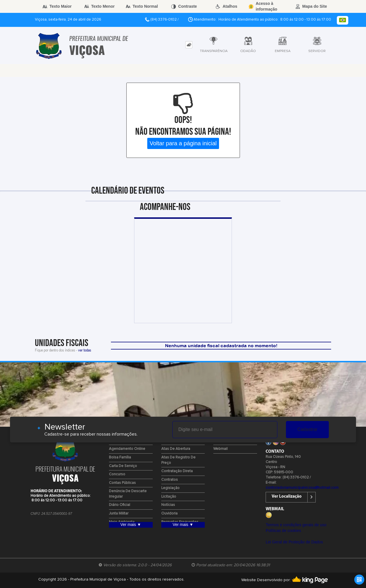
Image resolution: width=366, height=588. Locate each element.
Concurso (117, 474)
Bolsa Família (120, 457)
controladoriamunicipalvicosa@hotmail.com (302, 488)
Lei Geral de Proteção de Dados (294, 542)
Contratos (170, 480)
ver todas (85, 350)
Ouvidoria (169, 513)
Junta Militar (119, 513)
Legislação (170, 488)
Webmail (220, 449)
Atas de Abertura (176, 449)
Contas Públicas (122, 483)
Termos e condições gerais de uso (296, 525)
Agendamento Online (127, 449)
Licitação (169, 497)
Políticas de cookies (283, 531)
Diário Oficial (120, 505)
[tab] (189, 45)
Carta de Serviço (123, 466)
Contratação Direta (177, 471)
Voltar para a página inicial (183, 143)
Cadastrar (307, 429)
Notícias (168, 505)
